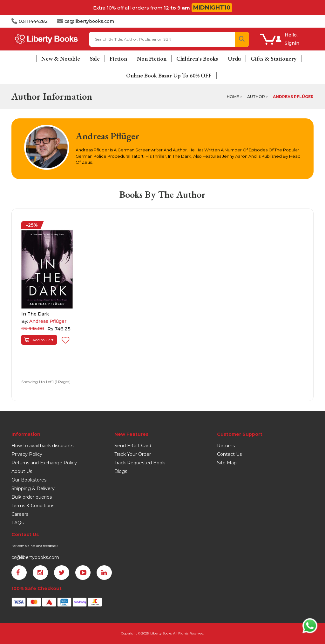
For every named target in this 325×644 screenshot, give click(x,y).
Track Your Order (133, 454)
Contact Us (229, 454)
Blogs (121, 471)
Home (233, 97)
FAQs (17, 523)
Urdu (234, 59)
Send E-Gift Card (133, 446)
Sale (95, 59)
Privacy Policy (27, 454)
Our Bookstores (29, 480)
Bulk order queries (32, 497)
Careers (20, 514)
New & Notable (61, 59)
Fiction (118, 59)
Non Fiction (152, 59)
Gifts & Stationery (274, 59)
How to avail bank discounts (42, 446)
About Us (22, 471)
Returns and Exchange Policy (44, 463)
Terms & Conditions (33, 506)
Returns (226, 446)
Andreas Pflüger (293, 97)
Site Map (227, 463)
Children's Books (197, 59)
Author (256, 97)
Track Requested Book (140, 463)
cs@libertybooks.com (35, 557)
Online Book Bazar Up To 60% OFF (169, 75)
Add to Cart (39, 340)
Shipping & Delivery (33, 488)
